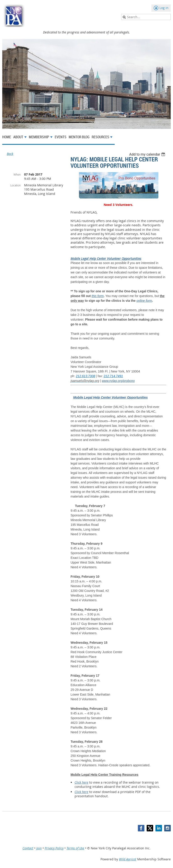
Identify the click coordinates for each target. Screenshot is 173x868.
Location (16, 185)
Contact (28, 848)
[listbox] (148, 154)
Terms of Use (75, 848)
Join (39, 848)
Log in (164, 8)
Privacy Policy (54, 848)
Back (10, 154)
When (17, 174)
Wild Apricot (128, 859)
